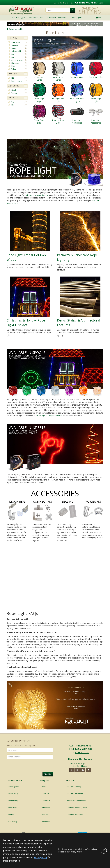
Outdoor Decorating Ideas (77, 808)
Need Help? (12, 808)
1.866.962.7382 (83, 746)
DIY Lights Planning (74, 787)
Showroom (46, 822)
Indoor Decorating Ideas (76, 801)
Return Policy (13, 801)
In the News (46, 808)
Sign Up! (48, 774)
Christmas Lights (15, 29)
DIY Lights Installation (75, 794)
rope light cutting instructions (50, 416)
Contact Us (82, 752)
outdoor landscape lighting (37, 195)
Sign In (66, 3)
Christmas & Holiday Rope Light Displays (26, 323)
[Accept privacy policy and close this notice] (104, 851)
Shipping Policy (14, 787)
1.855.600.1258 (83, 749)
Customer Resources (75, 815)
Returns (11, 815)
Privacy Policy (13, 794)
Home (44, 787)
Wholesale (46, 815)
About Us (58, 3)
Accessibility (13, 822)
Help (72, 3)
